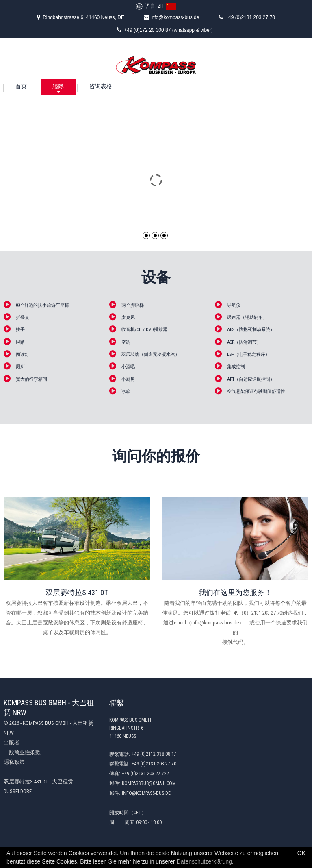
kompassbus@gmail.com (149, 783)
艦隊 (58, 86)
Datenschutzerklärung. (205, 861)
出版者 (12, 743)
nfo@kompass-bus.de (172, 17)
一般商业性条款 (22, 752)
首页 (21, 86)
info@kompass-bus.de (146, 793)
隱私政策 (14, 762)
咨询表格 (101, 86)
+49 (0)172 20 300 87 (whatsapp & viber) (165, 30)
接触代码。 (235, 642)
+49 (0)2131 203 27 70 (247, 17)
